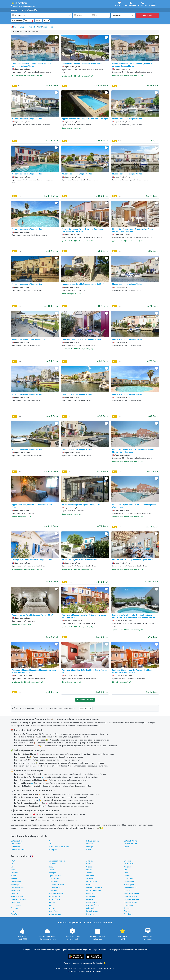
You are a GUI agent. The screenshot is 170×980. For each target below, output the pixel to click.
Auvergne (52, 864)
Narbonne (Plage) (93, 905)
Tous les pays (113, 950)
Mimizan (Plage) (17, 896)
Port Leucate (16, 905)
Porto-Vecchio (92, 902)
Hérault (51, 867)
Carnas (127, 847)
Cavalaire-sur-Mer (18, 888)
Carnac (89, 885)
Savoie (89, 864)
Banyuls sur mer (55, 896)
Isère (13, 870)
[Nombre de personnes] (123, 15)
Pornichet (90, 914)
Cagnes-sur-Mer (55, 914)
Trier (46, 21)
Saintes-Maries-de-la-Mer (59, 847)
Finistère (14, 873)
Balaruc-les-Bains (93, 841)
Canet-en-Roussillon (19, 899)
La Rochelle (15, 902)
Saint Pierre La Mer (56, 893)
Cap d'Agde (128, 879)
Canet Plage (53, 911)
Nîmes (89, 850)
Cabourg (89, 893)
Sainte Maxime (54, 879)
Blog (94, 950)
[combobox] (41, 15)
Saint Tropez (16, 914)
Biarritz (127, 911)
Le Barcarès (53, 882)
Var (12, 867)
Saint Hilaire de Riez (132, 893)
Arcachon (90, 879)
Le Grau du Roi (16, 841)
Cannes (127, 876)
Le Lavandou (129, 882)
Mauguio (90, 844)
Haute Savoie (129, 864)
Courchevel (128, 914)
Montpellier (15, 847)
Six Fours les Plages (132, 899)
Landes (51, 870)
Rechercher (148, 15)
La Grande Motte (131, 841)
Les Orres (90, 876)
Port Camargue (17, 844)
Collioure (90, 899)
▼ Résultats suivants (85, 700)
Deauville (14, 893)
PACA (13, 861)
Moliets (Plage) (55, 899)
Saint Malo (90, 908)
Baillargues (53, 850)
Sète (50, 841)
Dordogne (52, 873)
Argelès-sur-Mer (55, 876)
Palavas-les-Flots (131, 844)
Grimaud (52, 902)
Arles (51, 844)
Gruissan (127, 890)
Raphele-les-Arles (18, 850)
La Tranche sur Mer (94, 890)
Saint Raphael (16, 885)
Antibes (127, 908)
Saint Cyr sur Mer (131, 902)
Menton (52, 908)
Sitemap (123, 950)
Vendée (89, 867)
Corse (13, 864)
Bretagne (128, 861)
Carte (38, 21)
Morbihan (128, 867)
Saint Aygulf (129, 905)
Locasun (130, 950)
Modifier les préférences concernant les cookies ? (85, 972)
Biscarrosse (15, 890)
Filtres (29, 21)
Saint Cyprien (129, 885)
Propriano (15, 908)
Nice (13, 911)
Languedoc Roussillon (57, 861)
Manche (89, 870)
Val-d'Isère (53, 890)
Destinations (17, 21)
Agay (50, 905)
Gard (126, 870)
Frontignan (90, 847)
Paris (126, 873)
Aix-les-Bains (91, 896)
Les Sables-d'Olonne (56, 885)
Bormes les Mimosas (94, 888)
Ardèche (89, 873)
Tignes (13, 876)
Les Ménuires (16, 882)
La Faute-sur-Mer (131, 896)
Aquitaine (90, 861)
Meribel (14, 879)
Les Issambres (54, 888)
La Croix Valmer (92, 911)
